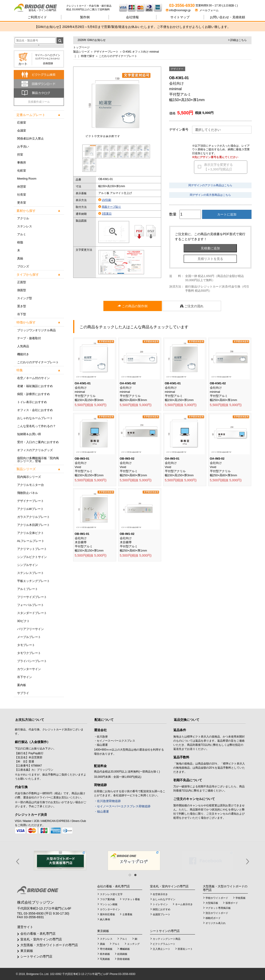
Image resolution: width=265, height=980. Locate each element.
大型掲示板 (212, 903)
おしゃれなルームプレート (35, 418)
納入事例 (105, 919)
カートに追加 (227, 214)
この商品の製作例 (133, 306)
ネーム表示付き (184, 904)
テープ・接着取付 (29, 338)
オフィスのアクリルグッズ (35, 450)
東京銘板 (27, 951)
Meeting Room (27, 179)
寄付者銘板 (106, 949)
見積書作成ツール (39, 102)
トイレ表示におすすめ (32, 402)
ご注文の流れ (192, 306)
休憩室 (22, 187)
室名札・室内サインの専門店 (41, 939)
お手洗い (23, 147)
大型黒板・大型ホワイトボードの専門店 (49, 945)
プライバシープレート (32, 661)
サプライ (23, 693)
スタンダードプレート (32, 613)
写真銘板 (105, 959)
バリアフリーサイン (31, 629)
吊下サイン (25, 677)
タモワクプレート (29, 653)
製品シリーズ (81, 52)
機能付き (23, 354)
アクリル (23, 218)
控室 (20, 155)
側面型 (22, 290)
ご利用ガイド (37, 17)
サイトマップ (180, 17)
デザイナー (177, 69)
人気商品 (23, 346)
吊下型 (22, 314)
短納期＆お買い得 (29, 434)
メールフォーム (207, 10)
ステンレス (25, 226)
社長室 (22, 195)
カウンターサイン (29, 669)
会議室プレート (162, 914)
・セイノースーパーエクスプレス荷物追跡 (122, 806)
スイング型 (25, 298)
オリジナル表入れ (216, 923)
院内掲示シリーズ (29, 477)
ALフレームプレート (31, 541)
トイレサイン (160, 904)
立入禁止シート (162, 949)
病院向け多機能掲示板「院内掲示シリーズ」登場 (38, 460)
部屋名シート (185, 949)
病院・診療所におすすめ (33, 394)
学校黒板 (241, 898)
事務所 (22, 163)
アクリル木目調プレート (33, 525)
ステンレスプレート (31, 573)
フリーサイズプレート (32, 597)
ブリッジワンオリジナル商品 (36, 330)
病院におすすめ (162, 909)
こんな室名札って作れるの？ (36, 426)
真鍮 (20, 258)
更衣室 (22, 203)
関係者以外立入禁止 (31, 139)
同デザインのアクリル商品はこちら (210, 185)
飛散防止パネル (28, 493)
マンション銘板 (109, 904)
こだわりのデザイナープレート (38, 362)
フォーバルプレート (31, 605)
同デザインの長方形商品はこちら (210, 195)
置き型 (22, 306)
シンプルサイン (28, 565)
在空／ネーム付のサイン (33, 378)
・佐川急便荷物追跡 (107, 801)
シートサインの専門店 (36, 956)
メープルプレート (29, 637)
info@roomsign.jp (179, 10)
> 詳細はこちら (237, 40)
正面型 (22, 282)
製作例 (85, 17)
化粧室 (22, 171)
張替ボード (232, 903)
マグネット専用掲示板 (218, 908)
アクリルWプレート (30, 509)
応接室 (22, 122)
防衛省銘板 (124, 959)
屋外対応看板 (107, 914)
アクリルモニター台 (31, 485)
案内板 (22, 685)
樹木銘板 (105, 954)
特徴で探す (88, 56)
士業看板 (127, 914)
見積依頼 (228, 17)
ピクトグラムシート (164, 944)
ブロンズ (23, 266)
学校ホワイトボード (217, 898)
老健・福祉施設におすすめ (35, 386)
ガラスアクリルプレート (33, 517)
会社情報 (132, 17)
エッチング (133, 944)
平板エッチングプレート (33, 581)
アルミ (22, 234)
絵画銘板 (122, 954)
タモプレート (26, 645)
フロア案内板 (107, 899)
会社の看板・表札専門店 (38, 934)
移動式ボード (213, 918)
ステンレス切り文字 (111, 894)
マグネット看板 (131, 899)
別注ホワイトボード (217, 913)
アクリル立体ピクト (31, 533)
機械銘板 (125, 949)
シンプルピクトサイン (32, 557)
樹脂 (20, 242)
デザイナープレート (31, 501)
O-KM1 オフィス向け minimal (141, 52)
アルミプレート (28, 589)
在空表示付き (160, 894)
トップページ (81, 47)
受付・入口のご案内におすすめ (38, 442)
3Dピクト (24, 621)
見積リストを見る (210, 259)
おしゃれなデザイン (164, 899)
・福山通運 (101, 812)
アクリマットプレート (32, 549)
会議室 (22, 131)
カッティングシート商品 (167, 939)
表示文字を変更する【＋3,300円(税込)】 (219, 167)
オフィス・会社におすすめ (35, 410)
